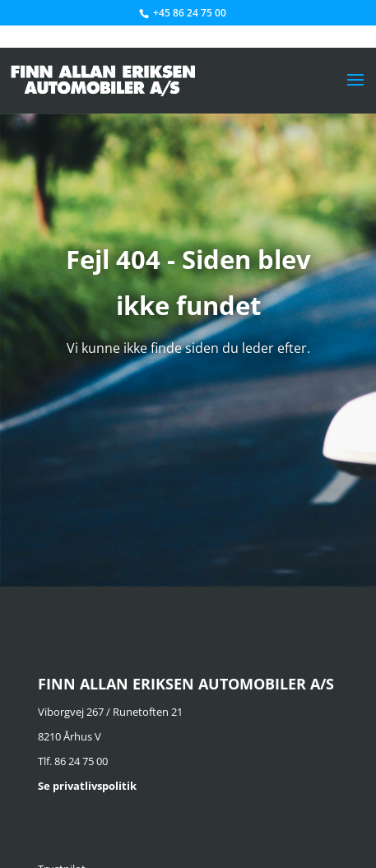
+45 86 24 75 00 (190, 13)
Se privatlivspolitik (87, 786)
